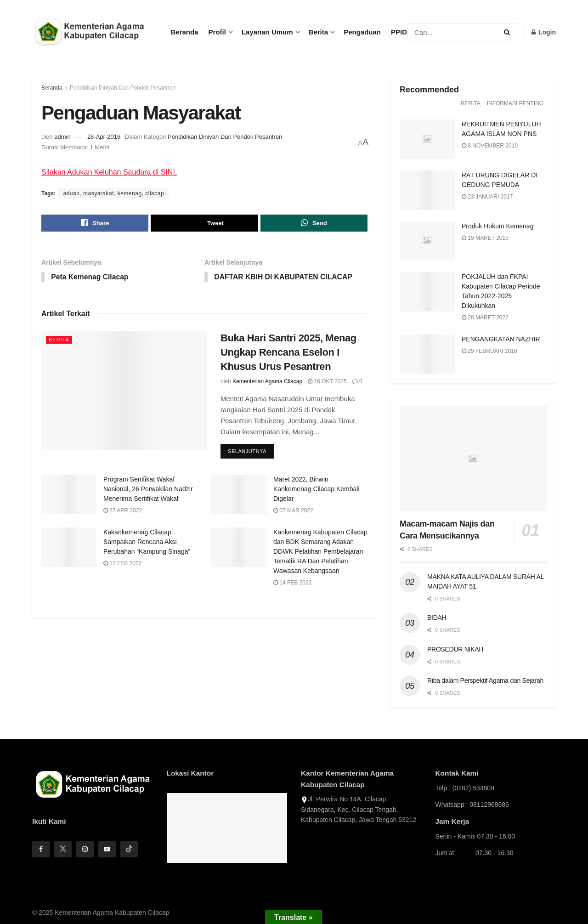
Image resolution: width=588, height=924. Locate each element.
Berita (319, 32)
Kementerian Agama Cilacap (267, 382)
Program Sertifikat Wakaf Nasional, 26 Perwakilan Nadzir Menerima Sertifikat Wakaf (148, 490)
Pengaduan (362, 32)
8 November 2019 (490, 146)
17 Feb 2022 (122, 564)
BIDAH (437, 618)
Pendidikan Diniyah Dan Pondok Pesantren (123, 88)
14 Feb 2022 (292, 584)
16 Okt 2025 (327, 382)
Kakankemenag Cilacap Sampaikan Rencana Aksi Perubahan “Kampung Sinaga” (147, 543)
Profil (217, 32)
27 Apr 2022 (123, 512)
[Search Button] (509, 32)
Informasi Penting (515, 103)
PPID (399, 32)
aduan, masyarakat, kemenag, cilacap (113, 193)
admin (62, 137)
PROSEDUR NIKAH (455, 649)
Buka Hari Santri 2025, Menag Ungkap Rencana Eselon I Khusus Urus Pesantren (288, 353)
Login (544, 32)
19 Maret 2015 (485, 238)
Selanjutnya (247, 453)
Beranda (185, 32)
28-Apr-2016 (104, 137)
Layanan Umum (267, 32)
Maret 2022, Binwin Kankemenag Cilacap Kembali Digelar (317, 490)
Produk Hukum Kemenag (498, 226)
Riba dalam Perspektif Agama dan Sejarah (485, 680)
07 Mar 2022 (293, 512)
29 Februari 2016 (489, 351)
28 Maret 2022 (485, 317)
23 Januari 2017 (487, 197)
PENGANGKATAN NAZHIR (501, 339)
